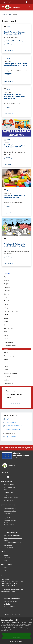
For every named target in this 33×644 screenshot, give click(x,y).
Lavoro (6, 318)
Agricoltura (7, 277)
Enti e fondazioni (8, 492)
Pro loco (6, 339)
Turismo (6, 370)
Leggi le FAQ (7, 604)
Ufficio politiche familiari (11, 373)
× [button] (31, 619)
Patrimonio (7, 332)
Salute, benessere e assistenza (12, 542)
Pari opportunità (9, 328)
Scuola (6, 349)
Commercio (7, 291)
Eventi (6, 570)
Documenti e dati (8, 500)
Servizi (6, 352)
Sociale (6, 359)
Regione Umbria (7, 2)
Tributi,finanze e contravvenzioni (13, 538)
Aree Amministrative (10, 487)
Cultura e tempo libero (10, 511)
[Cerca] (30, 7)
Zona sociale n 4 (8, 383)
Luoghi (6, 568)
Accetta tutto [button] (16, 634)
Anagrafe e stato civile (10, 508)
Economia (7, 301)
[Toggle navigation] (3, 7)
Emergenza (7, 308)
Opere (6, 325)
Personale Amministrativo (11, 498)
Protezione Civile (9, 342)
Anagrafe (7, 284)
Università (7, 377)
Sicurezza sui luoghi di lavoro (12, 356)
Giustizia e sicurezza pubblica (12, 535)
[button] (16, 641)
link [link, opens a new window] (7, 631)
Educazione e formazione (11, 533)
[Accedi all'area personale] (27, 2)
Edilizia (6, 304)
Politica (6, 335)
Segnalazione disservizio (10, 601)
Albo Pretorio (7, 617)
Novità (9, 14)
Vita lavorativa (8, 514)
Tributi (6, 366)
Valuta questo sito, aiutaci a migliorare (16, 448)
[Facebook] (4, 477)
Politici (6, 495)
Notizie (6, 555)
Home (4, 14)
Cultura (6, 297)
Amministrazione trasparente (12, 614)
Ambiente (7, 280)
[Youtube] (8, 477)
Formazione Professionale (11, 311)
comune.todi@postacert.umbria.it (13, 589)
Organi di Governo (9, 485)
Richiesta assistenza (9, 606)
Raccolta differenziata (10, 346)
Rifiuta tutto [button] (17, 638)
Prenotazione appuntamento (12, 599)
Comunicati (7, 558)
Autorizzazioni (8, 545)
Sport (6, 363)
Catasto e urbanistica (10, 520)
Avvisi (7, 27)
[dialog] (16, 631)
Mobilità (6, 322)
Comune (6, 294)
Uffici (5, 490)
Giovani (6, 315)
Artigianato (7, 287)
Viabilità (6, 380)
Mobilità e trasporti (9, 525)
